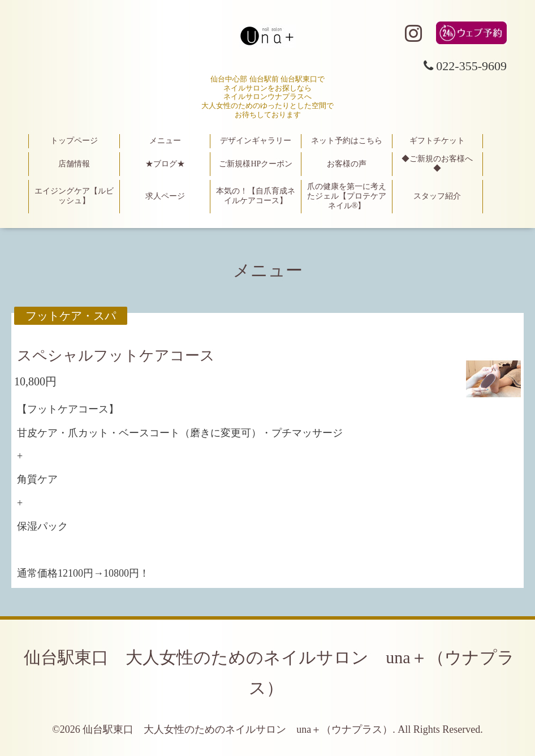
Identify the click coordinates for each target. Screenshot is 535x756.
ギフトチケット (437, 141)
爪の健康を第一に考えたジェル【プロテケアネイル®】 (347, 196)
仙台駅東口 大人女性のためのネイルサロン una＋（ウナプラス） (238, 729)
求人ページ (165, 196)
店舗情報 (74, 164)
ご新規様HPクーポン (256, 164)
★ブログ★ (165, 164)
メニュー (165, 141)
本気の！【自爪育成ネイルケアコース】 (256, 196)
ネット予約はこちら (347, 141)
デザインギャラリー (256, 141)
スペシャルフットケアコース (116, 356)
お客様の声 (347, 164)
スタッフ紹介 (437, 196)
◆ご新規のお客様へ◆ (437, 164)
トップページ (74, 141)
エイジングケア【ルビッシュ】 (74, 196)
